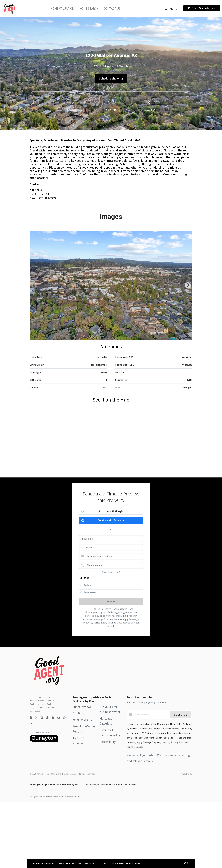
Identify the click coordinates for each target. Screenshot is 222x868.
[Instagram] (64, 718)
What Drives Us (82, 720)
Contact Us (112, 8)
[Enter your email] (151, 715)
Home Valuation (62, 8)
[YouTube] (59, 718)
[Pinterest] (47, 718)
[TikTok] (31, 724)
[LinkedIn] (42, 718)
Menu (171, 9)
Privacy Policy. (186, 774)
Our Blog (78, 713)
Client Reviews (82, 707)
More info (144, 863)
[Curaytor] (44, 741)
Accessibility (108, 742)
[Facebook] (31, 718)
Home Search (89, 8)
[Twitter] (36, 718)
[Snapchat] (53, 718)
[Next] (188, 285)
